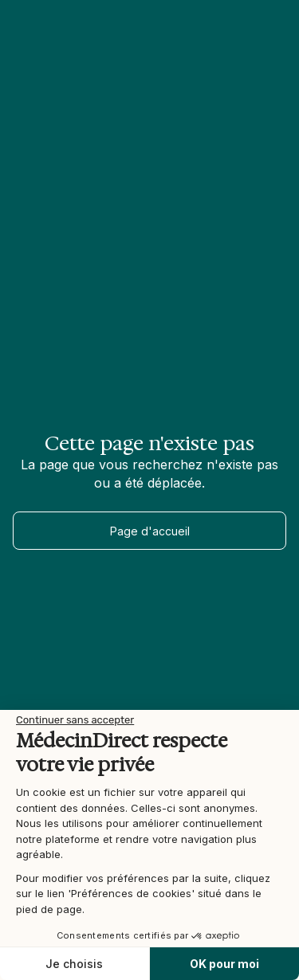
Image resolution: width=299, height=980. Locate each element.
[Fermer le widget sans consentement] (75, 720)
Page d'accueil (150, 531)
